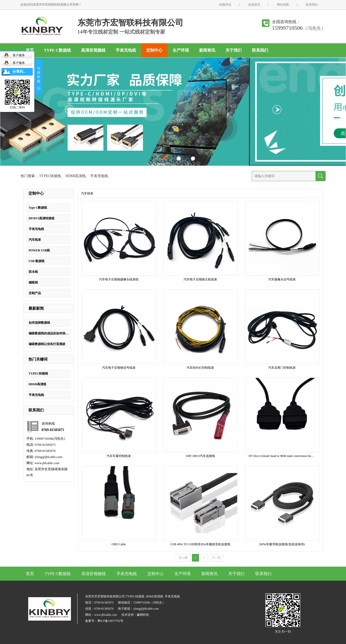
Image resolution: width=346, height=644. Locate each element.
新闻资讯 (207, 50)
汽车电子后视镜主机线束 (200, 279)
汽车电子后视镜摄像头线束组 (119, 279)
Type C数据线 (38, 208)
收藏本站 (225, 5)
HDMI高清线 (76, 176)
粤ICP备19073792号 (110, 621)
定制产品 (35, 293)
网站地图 (283, 5)
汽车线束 (35, 240)
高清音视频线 (93, 50)
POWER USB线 (39, 250)
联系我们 (312, 5)
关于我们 (234, 50)
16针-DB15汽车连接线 (200, 456)
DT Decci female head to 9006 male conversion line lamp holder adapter (293, 456)
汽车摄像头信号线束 (282, 279)
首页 (30, 50)
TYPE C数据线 (57, 50)
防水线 (33, 272)
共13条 (183, 558)
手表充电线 (126, 50)
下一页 (216, 558)
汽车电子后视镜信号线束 (119, 368)
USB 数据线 (37, 261)
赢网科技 (143, 615)
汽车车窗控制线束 (119, 456)
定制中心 (154, 50)
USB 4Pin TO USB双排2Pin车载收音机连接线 (200, 544)
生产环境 (181, 50)
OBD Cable (119, 544)
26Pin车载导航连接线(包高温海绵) (282, 544)
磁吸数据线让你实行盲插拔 (47, 344)
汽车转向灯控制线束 (200, 368)
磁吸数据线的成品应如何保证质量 (52, 333)
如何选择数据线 (39, 323)
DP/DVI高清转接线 (42, 218)
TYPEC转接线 (50, 176)
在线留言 (254, 5)
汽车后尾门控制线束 (282, 368)
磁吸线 (33, 282)
